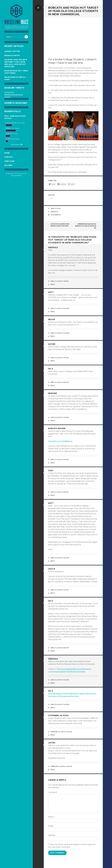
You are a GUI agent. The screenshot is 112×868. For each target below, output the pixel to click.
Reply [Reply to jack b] (53, 593)
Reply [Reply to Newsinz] (53, 421)
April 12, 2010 (56, 208)
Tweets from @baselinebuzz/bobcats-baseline (14, 95)
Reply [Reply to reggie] (53, 336)
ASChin (52, 344)
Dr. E (50, 369)
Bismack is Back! (12, 55)
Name (51, 817)
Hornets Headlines (16, 103)
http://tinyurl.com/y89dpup (60, 441)
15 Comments (56, 215)
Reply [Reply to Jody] (53, 495)
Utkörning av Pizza (58, 716)
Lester (52, 743)
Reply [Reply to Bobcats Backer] (53, 463)
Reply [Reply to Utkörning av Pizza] (53, 735)
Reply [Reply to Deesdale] (53, 284)
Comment (53, 792)
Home (7, 153)
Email (51, 826)
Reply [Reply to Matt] (53, 312)
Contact (9, 157)
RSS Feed (8, 165)
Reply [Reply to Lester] (53, 770)
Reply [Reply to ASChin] (53, 361)
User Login (9, 161)
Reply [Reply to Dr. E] (53, 385)
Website (52, 835)
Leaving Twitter (12, 51)
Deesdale (54, 212)
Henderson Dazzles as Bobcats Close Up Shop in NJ (87, 226)
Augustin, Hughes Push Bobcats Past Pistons (59, 225)
